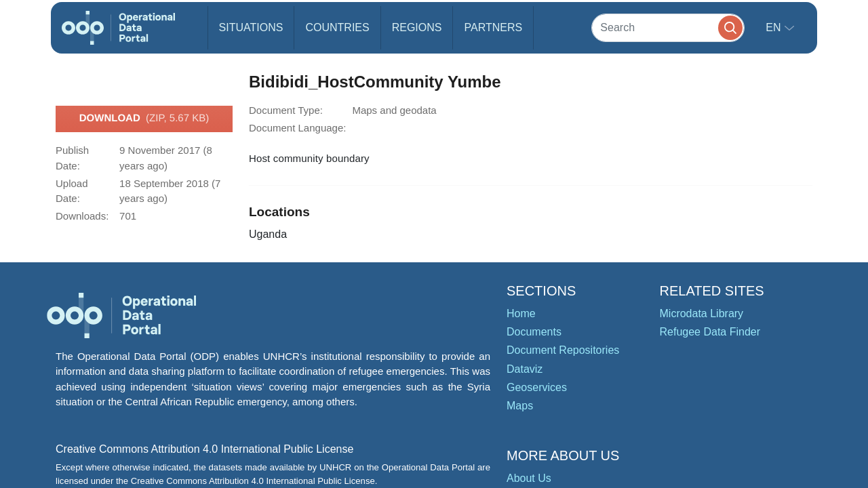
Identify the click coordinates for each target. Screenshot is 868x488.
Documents (534, 332)
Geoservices (537, 387)
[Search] (668, 27)
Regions (417, 27)
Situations (251, 27)
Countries (337, 27)
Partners (493, 27)
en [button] (775, 27)
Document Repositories (563, 350)
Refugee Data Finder (710, 332)
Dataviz (525, 369)
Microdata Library (702, 313)
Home (521, 313)
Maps (520, 406)
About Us (529, 478)
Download (144, 119)
